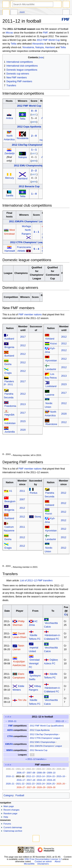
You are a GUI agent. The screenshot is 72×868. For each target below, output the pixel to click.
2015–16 (61, 776)
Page (6, 13)
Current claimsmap (13, 827)
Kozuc (54, 344)
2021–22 (20, 784)
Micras (9, 33)
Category (9, 795)
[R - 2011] (8, 384)
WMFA (10, 750)
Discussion (14, 13)
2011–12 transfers (36, 759)
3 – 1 (36, 232)
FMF (45, 33)
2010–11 (10, 776)
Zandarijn (10, 153)
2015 (23, 421)
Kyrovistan (51, 361)
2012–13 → (61, 721)
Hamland (50, 47)
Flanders (9, 381)
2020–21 (10, 784)
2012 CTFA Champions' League (28, 242)
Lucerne (50, 395)
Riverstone (51, 424)
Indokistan (10, 423)
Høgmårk (9, 415)
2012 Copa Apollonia (29, 127)
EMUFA (9, 744)
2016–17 (21, 780)
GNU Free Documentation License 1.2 (43, 859)
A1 (11, 491)
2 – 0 (34, 136)
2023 (64, 384)
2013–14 (40, 776)
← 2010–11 (11, 721)
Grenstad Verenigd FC (34, 664)
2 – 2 (34, 171)
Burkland (9, 356)
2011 (22, 491)
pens (34, 122)
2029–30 (51, 787)
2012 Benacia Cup (29, 186)
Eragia (8, 373)
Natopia (40, 47)
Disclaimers (43, 864)
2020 (23, 430)
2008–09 (41, 773)
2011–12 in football (42, 717)
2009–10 (51, 773)
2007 (22, 499)
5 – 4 (36, 249)
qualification (57, 726)
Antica (10, 118)
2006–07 (21, 773)
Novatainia (28, 47)
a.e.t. (34, 115)
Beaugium (10, 501)
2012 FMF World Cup (48, 40)
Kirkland (50, 339)
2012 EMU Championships (29, 166)
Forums (7, 824)
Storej (38, 517)
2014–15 (51, 776)
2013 (23, 404)
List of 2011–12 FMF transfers (36, 581)
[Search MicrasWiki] (33, 4)
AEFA (10, 730)
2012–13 (30, 776)
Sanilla (10, 196)
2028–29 (41, 787)
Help (6, 817)
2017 (23, 337)
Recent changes (11, 810)
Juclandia (10, 432)
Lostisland (51, 386)
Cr (66, 615)
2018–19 (41, 780)
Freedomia (10, 406)
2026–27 (21, 787)
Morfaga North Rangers (26, 230)
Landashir (51, 369)
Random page (10, 813)
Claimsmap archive (13, 831)
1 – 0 (34, 194)
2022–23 (30, 784)
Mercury (10, 178)
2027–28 (31, 787)
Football (20, 795)
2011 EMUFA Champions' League (28, 221)
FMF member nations (30, 315)
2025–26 (61, 784)
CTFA (10, 736)
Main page (9, 806)
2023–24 (40, 784)
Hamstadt (10, 251)
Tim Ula (22, 700)
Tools (66, 13)
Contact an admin (43, 861)
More (22, 12)
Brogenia (9, 347)
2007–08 (31, 773)
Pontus (34, 493)
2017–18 (31, 780)
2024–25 (51, 784)
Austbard (9, 339)
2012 (23, 345)
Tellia (14, 44)
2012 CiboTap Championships (29, 145)
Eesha (8, 364)
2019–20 (51, 780)
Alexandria (38, 44)
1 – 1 (34, 150)
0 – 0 (34, 111)
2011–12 (20, 776)
